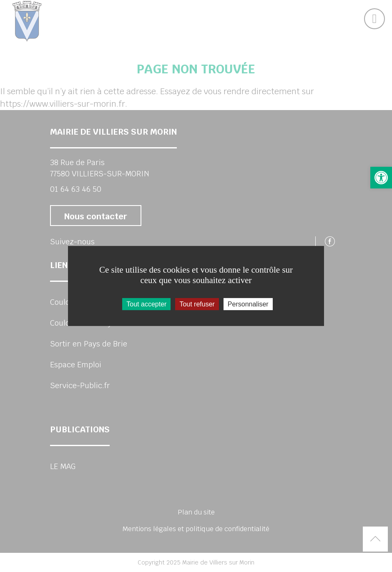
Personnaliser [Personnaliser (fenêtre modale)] (248, 304)
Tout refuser (197, 304)
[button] (381, 178)
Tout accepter (146, 304)
